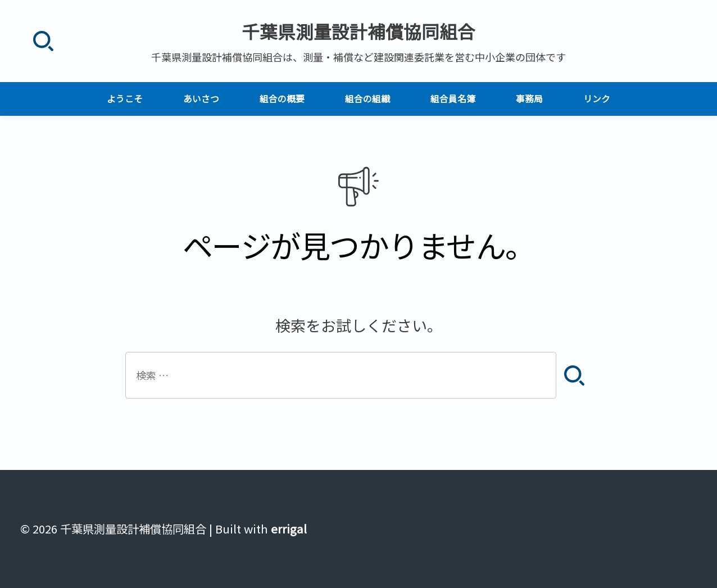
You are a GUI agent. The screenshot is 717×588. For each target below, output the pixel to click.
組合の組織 (367, 99)
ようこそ (125, 99)
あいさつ (201, 99)
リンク (597, 99)
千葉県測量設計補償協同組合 (358, 31)
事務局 (529, 99)
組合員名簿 (453, 99)
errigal (289, 529)
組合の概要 (282, 99)
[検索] (43, 41)
